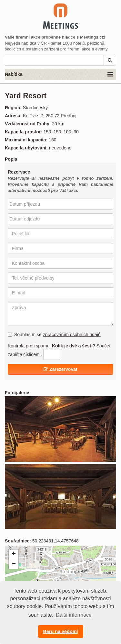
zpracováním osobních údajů (72, 335)
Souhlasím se (54, 335)
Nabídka (59, 75)
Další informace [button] (74, 615)
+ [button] (14, 554)
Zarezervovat (60, 369)
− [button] (14, 564)
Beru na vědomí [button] (61, 631)
